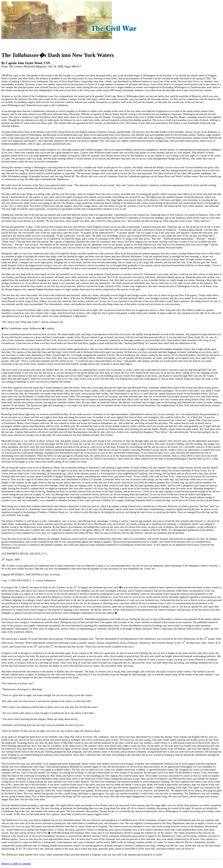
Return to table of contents (16, 864)
